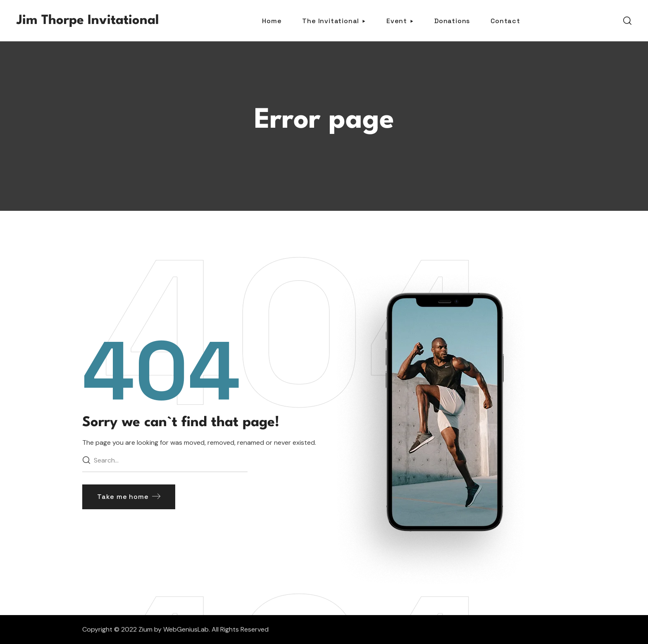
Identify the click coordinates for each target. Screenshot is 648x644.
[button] (627, 21)
